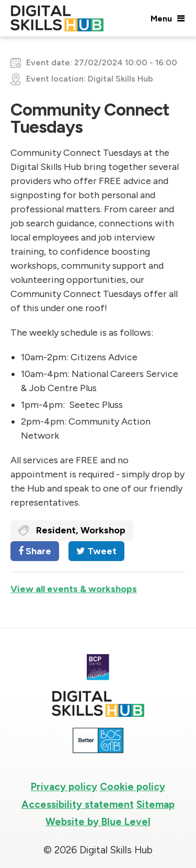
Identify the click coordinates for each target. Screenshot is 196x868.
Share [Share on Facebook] (35, 551)
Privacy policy (64, 787)
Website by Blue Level (98, 822)
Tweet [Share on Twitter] (96, 551)
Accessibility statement (78, 804)
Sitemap (155, 804)
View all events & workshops (74, 591)
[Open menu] (167, 18)
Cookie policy (132, 787)
